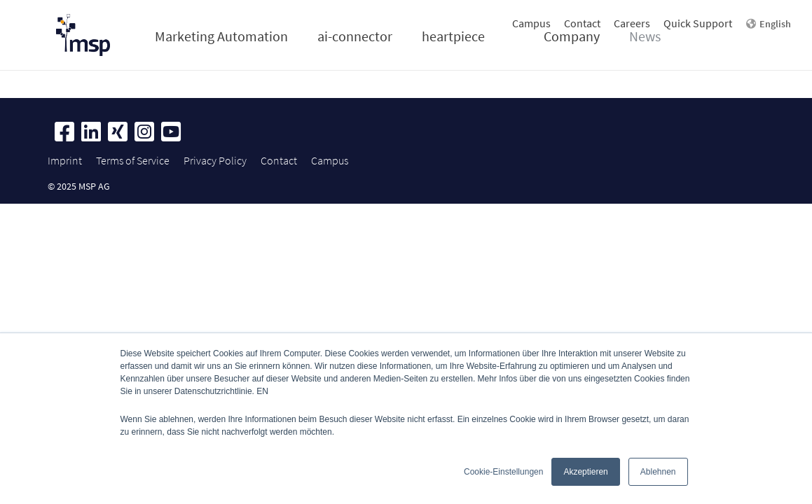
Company (572, 36)
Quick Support (698, 23)
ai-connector (355, 36)
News (645, 36)
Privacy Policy (215, 160)
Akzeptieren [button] (585, 472)
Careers (632, 23)
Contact (582, 23)
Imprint (65, 160)
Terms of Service (133, 160)
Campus (531, 23)
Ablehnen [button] (658, 472)
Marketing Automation (221, 36)
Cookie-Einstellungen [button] (503, 472)
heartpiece (453, 36)
